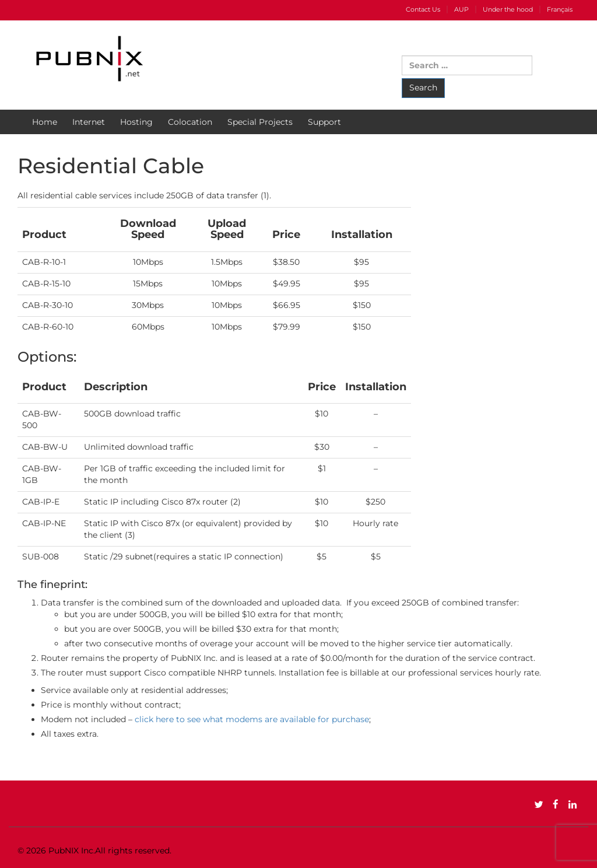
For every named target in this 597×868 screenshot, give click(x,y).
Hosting (136, 122)
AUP (461, 9)
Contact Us (423, 9)
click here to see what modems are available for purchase (252, 719)
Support (324, 122)
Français (560, 9)
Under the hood (508, 9)
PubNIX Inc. (72, 850)
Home (45, 122)
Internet (89, 122)
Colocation (190, 122)
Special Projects (260, 122)
